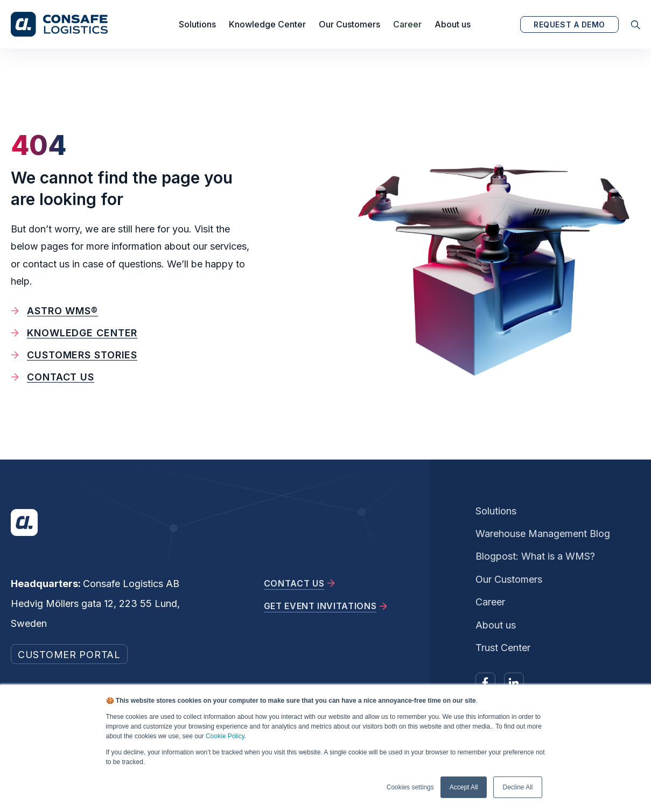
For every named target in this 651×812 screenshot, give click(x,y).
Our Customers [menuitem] (509, 579)
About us (453, 24)
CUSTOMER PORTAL (69, 655)
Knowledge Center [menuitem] (82, 333)
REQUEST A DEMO (569, 24)
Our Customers (349, 24)
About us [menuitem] (496, 625)
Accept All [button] (464, 787)
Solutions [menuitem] (496, 511)
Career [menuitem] (490, 602)
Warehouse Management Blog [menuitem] (543, 534)
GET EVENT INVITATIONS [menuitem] (320, 606)
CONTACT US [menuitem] (294, 583)
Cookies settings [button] (410, 787)
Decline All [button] (517, 787)
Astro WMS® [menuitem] (62, 311)
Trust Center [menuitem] (503, 648)
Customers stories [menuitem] (82, 355)
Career (407, 24)
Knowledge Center (267, 24)
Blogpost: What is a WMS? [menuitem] (535, 556)
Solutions (197, 24)
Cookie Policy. (226, 736)
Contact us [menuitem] (61, 377)
